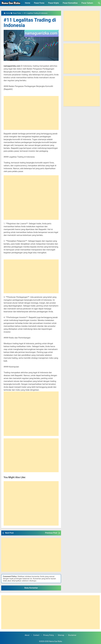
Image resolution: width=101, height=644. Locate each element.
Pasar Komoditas (70, 3)
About (27, 635)
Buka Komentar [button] (31, 588)
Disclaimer (72, 635)
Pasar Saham (87, 3)
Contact (36, 635)
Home (28, 3)
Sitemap (61, 635)
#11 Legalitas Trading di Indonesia (30, 23)
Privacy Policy (49, 635)
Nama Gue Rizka (56, 641)
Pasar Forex (39, 3)
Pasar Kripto (54, 3)
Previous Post (51, 533)
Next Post (9, 533)
